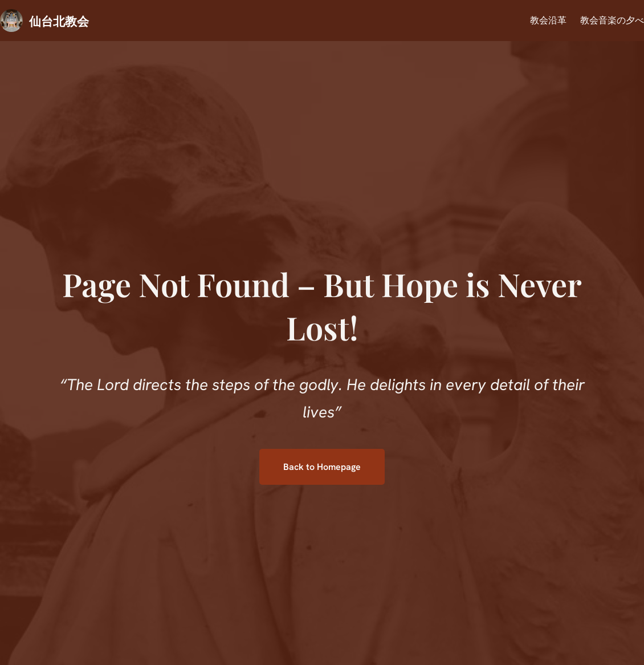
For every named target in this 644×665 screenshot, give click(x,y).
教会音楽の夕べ (612, 20)
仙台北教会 (59, 21)
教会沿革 (548, 20)
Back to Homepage (322, 467)
